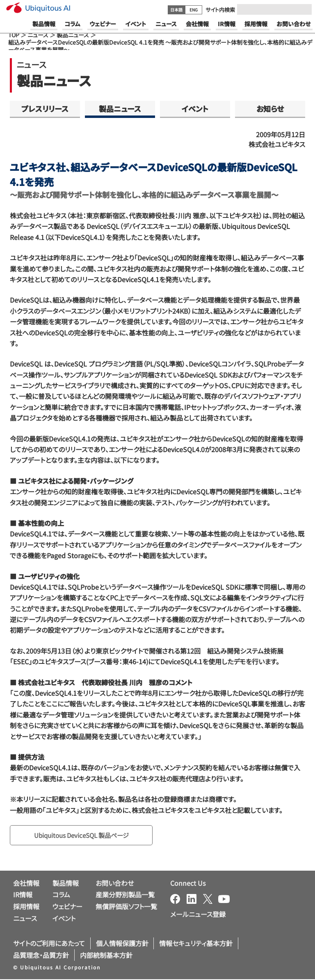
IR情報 (23, 895)
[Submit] (303, 9)
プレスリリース (45, 109)
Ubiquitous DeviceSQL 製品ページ (85, 835)
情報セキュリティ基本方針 (196, 944)
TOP (14, 35)
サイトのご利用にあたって (49, 944)
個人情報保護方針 (122, 944)
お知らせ (270, 109)
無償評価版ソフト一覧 (126, 907)
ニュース (38, 35)
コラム (61, 895)
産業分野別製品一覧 (125, 895)
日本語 (176, 10)
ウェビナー (67, 907)
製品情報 (66, 883)
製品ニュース (73, 35)
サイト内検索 (220, 10)
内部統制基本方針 (106, 955)
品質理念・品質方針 (41, 955)
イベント (195, 109)
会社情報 (26, 883)
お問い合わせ (115, 883)
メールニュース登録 (198, 914)
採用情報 (26, 907)
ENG (194, 10)
